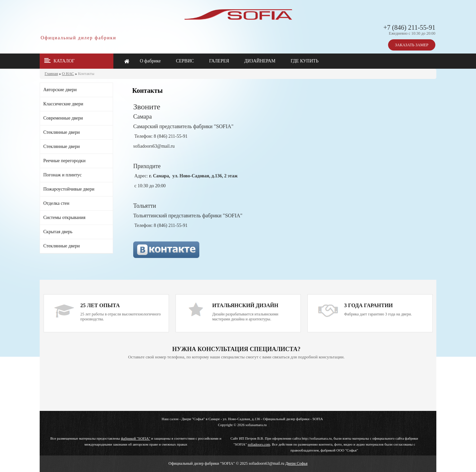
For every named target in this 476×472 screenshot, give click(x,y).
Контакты (86, 74)
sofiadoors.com (259, 444)
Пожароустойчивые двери (69, 189)
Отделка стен (56, 203)
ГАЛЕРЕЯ (219, 61)
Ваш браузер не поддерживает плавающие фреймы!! (236, 386)
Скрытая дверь (58, 232)
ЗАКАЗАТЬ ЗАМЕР (412, 45)
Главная (51, 74)
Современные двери (63, 118)
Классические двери (63, 104)
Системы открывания (64, 218)
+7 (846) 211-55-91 (409, 27)
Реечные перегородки (64, 161)
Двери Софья (296, 463)
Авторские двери (60, 90)
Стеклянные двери (61, 132)
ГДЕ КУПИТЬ (304, 61)
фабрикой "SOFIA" (136, 438)
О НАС (68, 74)
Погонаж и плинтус (62, 175)
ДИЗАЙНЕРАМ (260, 61)
